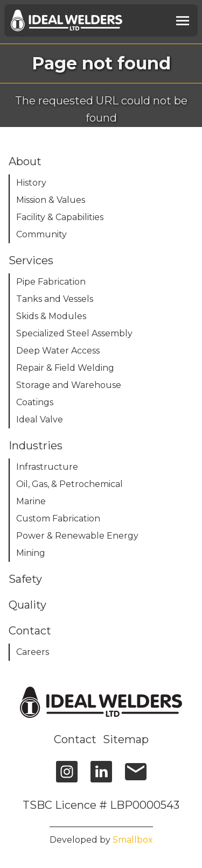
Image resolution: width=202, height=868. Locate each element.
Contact (75, 739)
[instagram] (67, 777)
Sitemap (126, 739)
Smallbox (133, 840)
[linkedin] (101, 777)
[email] (136, 777)
